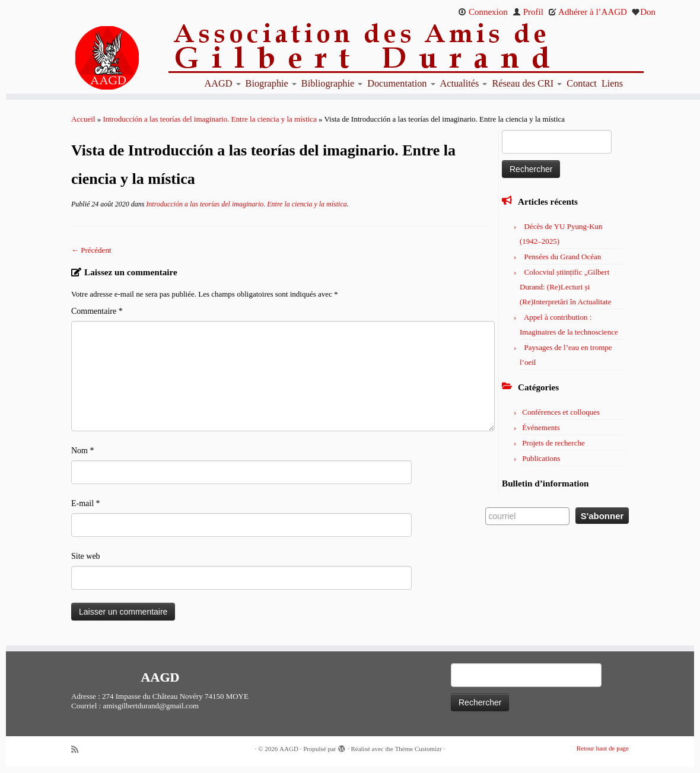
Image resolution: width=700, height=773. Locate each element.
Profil (528, 12)
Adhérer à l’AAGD (588, 12)
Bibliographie (332, 84)
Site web (86, 556)
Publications (541, 458)
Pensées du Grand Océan (563, 257)
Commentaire (97, 311)
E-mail (86, 503)
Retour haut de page (603, 748)
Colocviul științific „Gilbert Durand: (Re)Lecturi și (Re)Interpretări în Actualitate (565, 287)
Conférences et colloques (561, 412)
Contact (582, 84)
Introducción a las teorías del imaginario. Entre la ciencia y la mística (209, 119)
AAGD (223, 84)
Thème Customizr (419, 749)
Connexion (483, 12)
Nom (83, 451)
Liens (612, 84)
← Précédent (91, 250)
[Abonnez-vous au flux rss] (79, 750)
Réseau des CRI (527, 84)
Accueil (83, 119)
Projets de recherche (553, 443)
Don (644, 12)
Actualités (464, 84)
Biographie (271, 84)
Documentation (401, 84)
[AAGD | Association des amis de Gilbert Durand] (87, 58)
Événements (541, 427)
